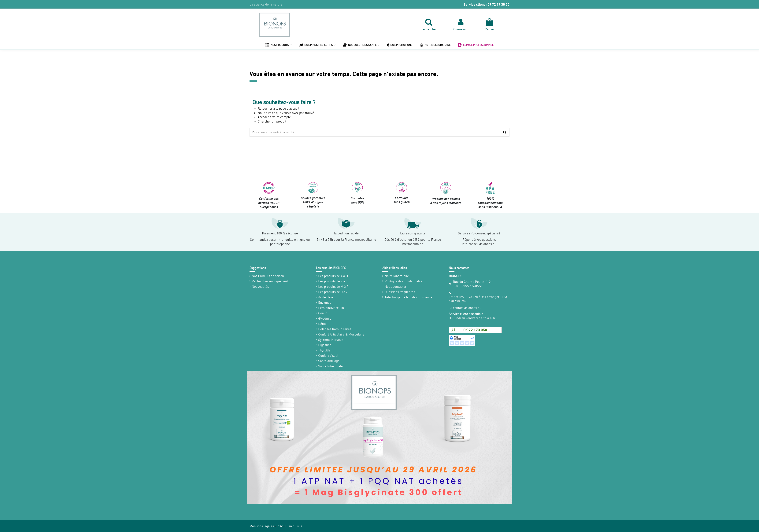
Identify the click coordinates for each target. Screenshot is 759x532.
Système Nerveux (331, 340)
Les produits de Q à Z (333, 292)
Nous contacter (396, 286)
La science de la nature (266, 4)
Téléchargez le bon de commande (408, 297)
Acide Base (326, 297)
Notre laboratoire (397, 276)
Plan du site (294, 526)
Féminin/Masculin (331, 308)
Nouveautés (260, 286)
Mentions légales (262, 526)
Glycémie (325, 318)
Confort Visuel (328, 356)
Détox (322, 324)
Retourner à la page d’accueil (278, 108)
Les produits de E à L (333, 281)
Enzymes (325, 302)
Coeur (323, 313)
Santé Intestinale (330, 366)
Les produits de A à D (333, 276)
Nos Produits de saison (268, 276)
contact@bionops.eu (467, 308)
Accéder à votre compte (274, 117)
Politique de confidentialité (404, 281)
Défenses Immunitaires (335, 329)
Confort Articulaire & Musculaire (341, 334)
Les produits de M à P (333, 286)
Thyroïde (324, 350)
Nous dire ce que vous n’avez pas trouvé (286, 113)
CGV (280, 526)
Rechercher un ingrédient (270, 281)
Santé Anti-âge (329, 361)
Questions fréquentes (400, 292)
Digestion (325, 345)
